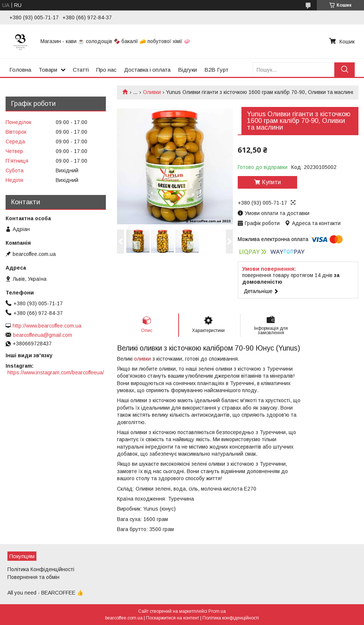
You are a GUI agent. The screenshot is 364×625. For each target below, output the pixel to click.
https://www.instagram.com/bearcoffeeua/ (56, 372)
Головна (20, 70)
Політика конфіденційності (231, 618)
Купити (271, 182)
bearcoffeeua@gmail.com (43, 335)
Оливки (152, 92)
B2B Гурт (216, 70)
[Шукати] (344, 70)
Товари (48, 70)
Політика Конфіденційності (41, 569)
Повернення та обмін (33, 577)
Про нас (106, 70)
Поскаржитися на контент (173, 618)
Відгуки (187, 70)
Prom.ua (217, 611)
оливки (142, 359)
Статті (81, 70)
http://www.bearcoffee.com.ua (47, 326)
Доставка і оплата (147, 70)
